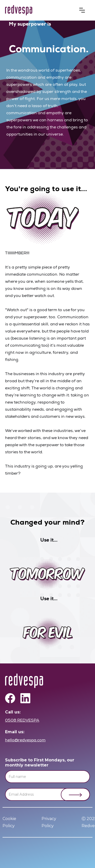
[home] (19, 10)
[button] (82, 10)
